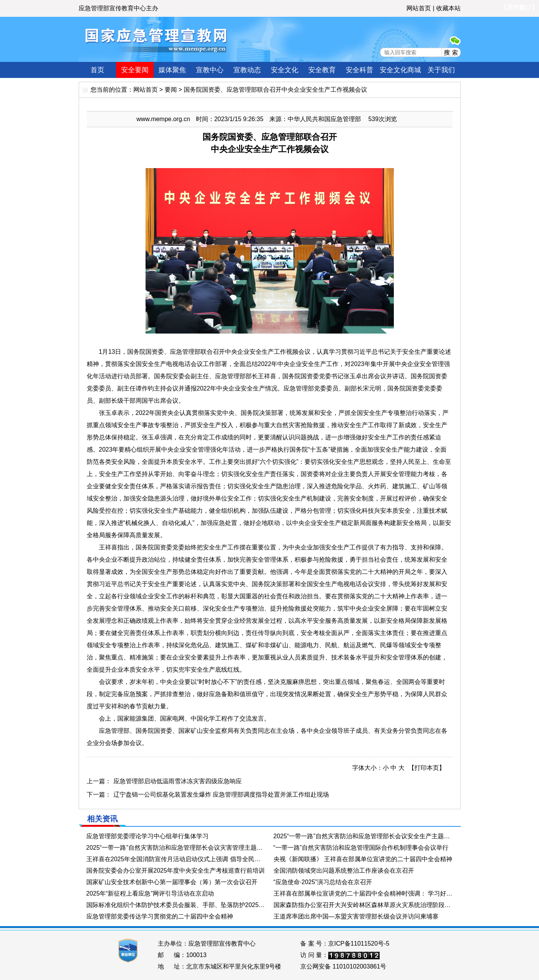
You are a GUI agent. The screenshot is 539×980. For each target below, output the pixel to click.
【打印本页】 (427, 768)
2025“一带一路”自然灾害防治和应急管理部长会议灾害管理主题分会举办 (176, 848)
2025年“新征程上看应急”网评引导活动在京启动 (150, 893)
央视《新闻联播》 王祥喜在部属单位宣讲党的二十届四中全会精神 (363, 859)
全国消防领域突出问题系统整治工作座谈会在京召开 (344, 871)
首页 (97, 70)
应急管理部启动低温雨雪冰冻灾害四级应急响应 (178, 781)
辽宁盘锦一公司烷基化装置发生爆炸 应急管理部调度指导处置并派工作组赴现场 (221, 795)
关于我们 (441, 70)
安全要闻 (135, 70)
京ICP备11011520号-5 (359, 944)
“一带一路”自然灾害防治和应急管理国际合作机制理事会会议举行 (361, 848)
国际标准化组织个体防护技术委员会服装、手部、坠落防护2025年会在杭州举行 (176, 905)
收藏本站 (448, 8)
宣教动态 (247, 70)
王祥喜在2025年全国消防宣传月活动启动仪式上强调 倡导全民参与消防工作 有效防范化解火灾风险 (176, 859)
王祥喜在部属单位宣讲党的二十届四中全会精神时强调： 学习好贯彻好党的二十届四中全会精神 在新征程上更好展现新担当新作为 (363, 893)
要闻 (171, 90)
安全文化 (285, 70)
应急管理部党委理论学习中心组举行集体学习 (147, 836)
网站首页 (419, 8)
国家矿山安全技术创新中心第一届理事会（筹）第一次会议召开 (172, 882)
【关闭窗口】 (519, 7)
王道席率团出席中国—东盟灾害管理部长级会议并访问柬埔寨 (356, 916)
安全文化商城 (400, 70)
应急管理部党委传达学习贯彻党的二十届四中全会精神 (160, 916)
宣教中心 (210, 70)
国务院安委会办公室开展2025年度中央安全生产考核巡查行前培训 (176, 871)
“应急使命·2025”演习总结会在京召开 (323, 882)
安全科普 (359, 70)
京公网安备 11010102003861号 (343, 966)
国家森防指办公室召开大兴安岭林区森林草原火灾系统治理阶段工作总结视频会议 (363, 905)
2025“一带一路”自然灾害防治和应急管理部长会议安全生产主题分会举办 (363, 836)
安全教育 (322, 70)
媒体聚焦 (172, 70)
